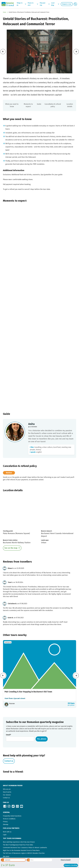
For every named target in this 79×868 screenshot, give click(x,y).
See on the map (11, 548)
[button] (6, 856)
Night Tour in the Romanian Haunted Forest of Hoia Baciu (21, 850)
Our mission (7, 795)
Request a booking (71, 865)
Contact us (9, 761)
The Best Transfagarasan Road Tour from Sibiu (18, 845)
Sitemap (6, 824)
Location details (70, 105)
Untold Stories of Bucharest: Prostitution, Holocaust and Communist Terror (29, 12)
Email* (8, 735)
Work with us (7, 832)
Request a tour (67, 4)
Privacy (5, 822)
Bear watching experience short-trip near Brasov (19, 842)
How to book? (66, 860)
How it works (7, 792)
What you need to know (12, 105)
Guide (39, 104)
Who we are (7, 789)
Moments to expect (28, 105)
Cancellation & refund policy (53, 105)
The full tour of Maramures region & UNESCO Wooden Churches (24, 853)
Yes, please (42, 739)
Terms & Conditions (9, 819)
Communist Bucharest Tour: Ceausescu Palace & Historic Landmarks (25, 848)
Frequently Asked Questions (12, 816)
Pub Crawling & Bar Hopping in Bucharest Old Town (28, 692)
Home (5, 12)
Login (5, 835)
